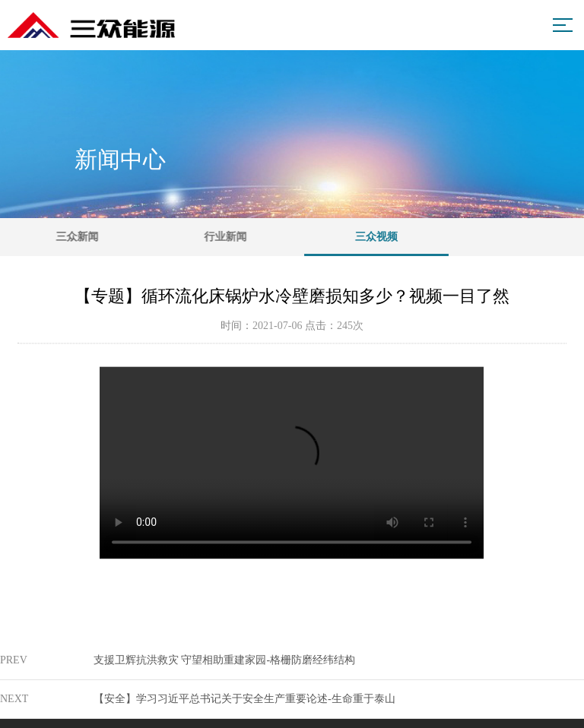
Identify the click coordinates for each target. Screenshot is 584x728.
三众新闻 (82, 237)
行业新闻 (233, 237)
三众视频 (389, 244)
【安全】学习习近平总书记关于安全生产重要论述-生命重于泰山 (244, 699)
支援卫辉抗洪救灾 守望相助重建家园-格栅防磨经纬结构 (224, 660)
